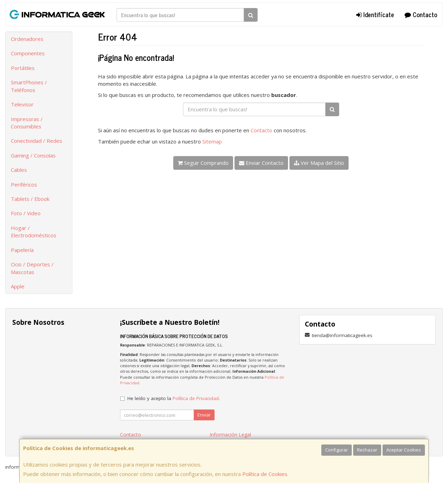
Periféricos (24, 184)
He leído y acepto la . (174, 398)
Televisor (22, 104)
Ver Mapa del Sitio (319, 163)
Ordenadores (27, 39)
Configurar (337, 450)
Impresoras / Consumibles (27, 123)
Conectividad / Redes (37, 141)
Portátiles (23, 68)
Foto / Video (26, 213)
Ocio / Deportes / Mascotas (32, 268)
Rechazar (367, 450)
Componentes (28, 53)
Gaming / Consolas (33, 155)
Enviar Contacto (261, 163)
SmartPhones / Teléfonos (29, 86)
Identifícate (375, 14)
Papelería (22, 250)
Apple (18, 286)
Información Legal (230, 435)
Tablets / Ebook (30, 199)
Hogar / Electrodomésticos (34, 232)
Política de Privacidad (196, 398)
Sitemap (212, 141)
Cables (19, 170)
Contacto (421, 14)
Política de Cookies (265, 474)
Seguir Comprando (203, 163)
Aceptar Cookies (404, 450)
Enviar (204, 415)
